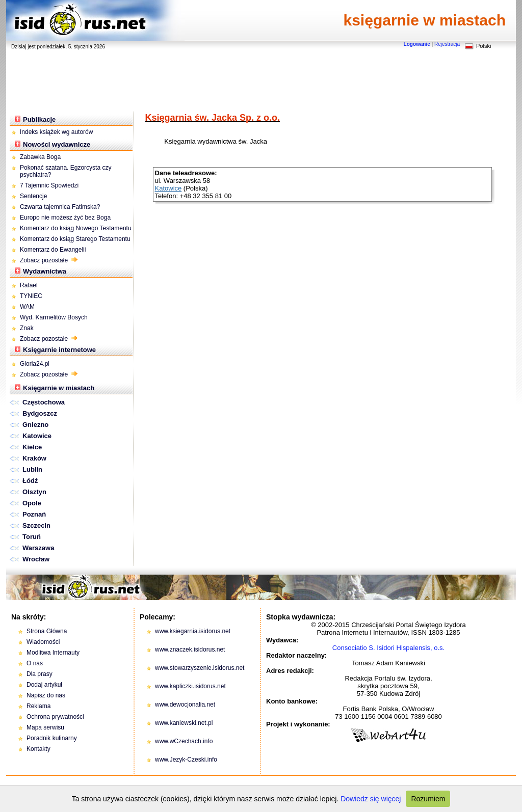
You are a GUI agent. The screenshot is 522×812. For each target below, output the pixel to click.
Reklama (38, 706)
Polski (484, 46)
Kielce (32, 447)
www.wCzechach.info (184, 741)
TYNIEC (31, 296)
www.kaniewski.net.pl (184, 723)
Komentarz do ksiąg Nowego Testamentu (76, 228)
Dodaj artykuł (44, 685)
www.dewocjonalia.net (185, 705)
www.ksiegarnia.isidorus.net (193, 631)
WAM (27, 307)
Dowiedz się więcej (371, 799)
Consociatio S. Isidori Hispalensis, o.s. (388, 648)
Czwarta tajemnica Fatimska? (60, 207)
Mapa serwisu (45, 727)
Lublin (32, 469)
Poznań (34, 514)
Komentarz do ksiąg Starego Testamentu (75, 239)
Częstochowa (44, 402)
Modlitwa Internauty (53, 653)
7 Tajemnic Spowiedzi (50, 185)
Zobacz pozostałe (49, 260)
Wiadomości (43, 642)
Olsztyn (34, 492)
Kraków (34, 458)
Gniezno (35, 425)
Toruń (32, 537)
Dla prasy (40, 674)
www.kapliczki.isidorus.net (190, 686)
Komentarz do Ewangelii (53, 250)
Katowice (37, 436)
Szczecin (36, 525)
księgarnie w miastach (425, 20)
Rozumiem (428, 799)
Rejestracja (447, 44)
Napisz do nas (46, 695)
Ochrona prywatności (55, 717)
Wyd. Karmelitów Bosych (54, 317)
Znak (27, 328)
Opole (32, 503)
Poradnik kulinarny (52, 738)
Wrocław (36, 559)
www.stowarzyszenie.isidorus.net (200, 668)
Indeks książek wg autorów (56, 132)
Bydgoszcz (40, 413)
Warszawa (38, 548)
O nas (35, 663)
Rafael (29, 285)
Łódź (30, 481)
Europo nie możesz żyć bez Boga (65, 218)
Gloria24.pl (35, 364)
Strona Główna (47, 631)
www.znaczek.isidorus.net (190, 649)
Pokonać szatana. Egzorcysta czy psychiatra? (66, 171)
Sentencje (33, 196)
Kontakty (38, 749)
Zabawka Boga (40, 157)
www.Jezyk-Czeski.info (186, 760)
